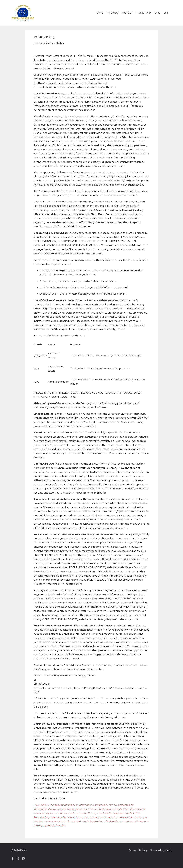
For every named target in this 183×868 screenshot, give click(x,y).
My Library (112, 13)
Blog (158, 13)
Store (100, 13)
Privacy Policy (144, 13)
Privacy (143, 850)
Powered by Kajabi (161, 850)
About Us (127, 13)
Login (167, 13)
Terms (132, 850)
